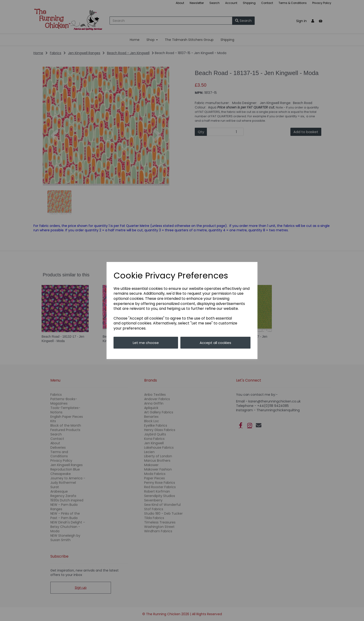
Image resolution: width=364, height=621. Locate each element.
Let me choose (146, 343)
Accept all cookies (215, 343)
